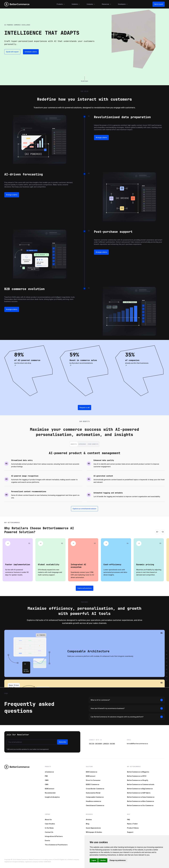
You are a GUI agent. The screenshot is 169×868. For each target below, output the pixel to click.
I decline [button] (103, 860)
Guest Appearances (93, 828)
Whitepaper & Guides (94, 832)
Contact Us (49, 832)
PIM (46, 776)
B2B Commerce (92, 772)
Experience (82, 444)
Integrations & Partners (54, 836)
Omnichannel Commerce (95, 805)
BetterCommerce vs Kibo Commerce (141, 801)
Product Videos (133, 828)
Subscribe (62, 742)
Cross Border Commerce (95, 789)
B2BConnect (50, 789)
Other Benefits (93, 444)
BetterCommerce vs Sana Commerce (141, 797)
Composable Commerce (95, 797)
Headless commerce (93, 801)
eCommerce (49, 772)
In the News (49, 828)
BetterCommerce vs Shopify (138, 780)
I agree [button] (94, 860)
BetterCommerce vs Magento (138, 772)
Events (47, 841)
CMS (47, 784)
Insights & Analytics (52, 797)
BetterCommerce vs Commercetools (141, 784)
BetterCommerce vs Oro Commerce (140, 805)
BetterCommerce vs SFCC (137, 776)
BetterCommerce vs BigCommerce (140, 789)
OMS (47, 780)
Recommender (50, 793)
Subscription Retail (93, 793)
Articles (89, 820)
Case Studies (50, 824)
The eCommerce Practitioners (56, 845)
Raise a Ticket (132, 824)
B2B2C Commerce (93, 784)
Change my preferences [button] (118, 860)
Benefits (74, 444)
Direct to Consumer (93, 780)
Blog (88, 824)
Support (130, 832)
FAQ (128, 820)
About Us (48, 820)
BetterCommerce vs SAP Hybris (139, 793)
